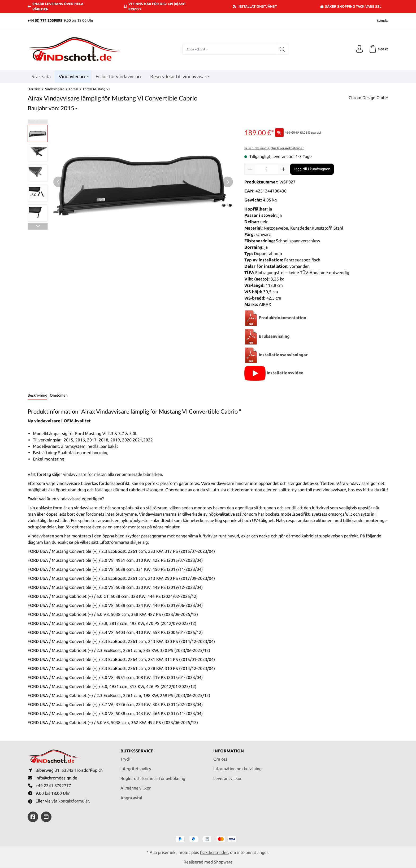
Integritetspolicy (136, 768)
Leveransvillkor (228, 778)
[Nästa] (228, 182)
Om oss (220, 759)
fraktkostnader (214, 852)
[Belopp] (267, 169)
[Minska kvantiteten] (250, 169)
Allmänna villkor (136, 788)
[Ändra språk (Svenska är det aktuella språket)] (379, 21)
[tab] (37, 396)
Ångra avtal (131, 797)
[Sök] (282, 49)
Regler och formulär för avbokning (153, 778)
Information (229, 751)
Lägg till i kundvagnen (312, 169)
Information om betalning (237, 768)
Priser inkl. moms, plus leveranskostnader (274, 148)
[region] (131, 182)
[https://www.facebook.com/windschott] (33, 817)
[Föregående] (59, 182)
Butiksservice (137, 751)
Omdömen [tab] (59, 395)
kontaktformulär (74, 801)
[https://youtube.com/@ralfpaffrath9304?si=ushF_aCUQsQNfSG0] (46, 817)
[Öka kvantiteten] (283, 169)
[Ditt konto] (359, 49)
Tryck (125, 759)
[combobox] (229, 49)
